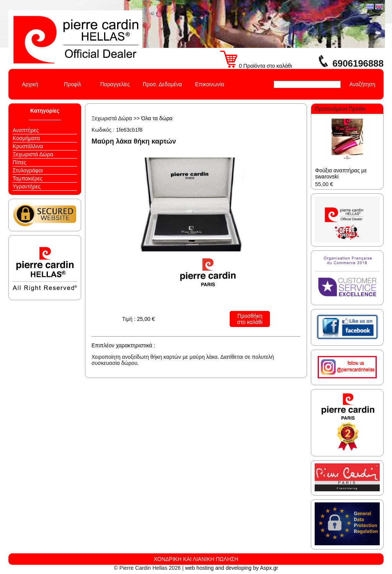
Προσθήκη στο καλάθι (250, 319)
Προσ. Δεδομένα (162, 84)
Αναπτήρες (26, 130)
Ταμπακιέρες (28, 178)
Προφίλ (73, 84)
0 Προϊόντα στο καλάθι (256, 66)
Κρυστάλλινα (28, 146)
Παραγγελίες (115, 84)
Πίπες (20, 162)
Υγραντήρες (27, 186)
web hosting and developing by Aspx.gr (232, 568)
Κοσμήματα (26, 138)
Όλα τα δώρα (157, 118)
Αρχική (30, 84)
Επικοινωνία (210, 84)
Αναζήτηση (363, 84)
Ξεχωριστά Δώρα (33, 154)
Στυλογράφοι (28, 170)
